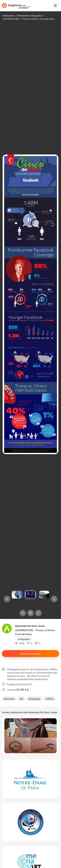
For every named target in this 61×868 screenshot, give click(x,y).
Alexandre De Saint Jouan (30, 626)
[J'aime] (23, 613)
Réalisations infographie (30, 16)
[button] (7, 599)
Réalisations (9, 16)
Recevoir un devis (31, 654)
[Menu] (55, 6)
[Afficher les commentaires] (31, 613)
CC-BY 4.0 (22, 690)
